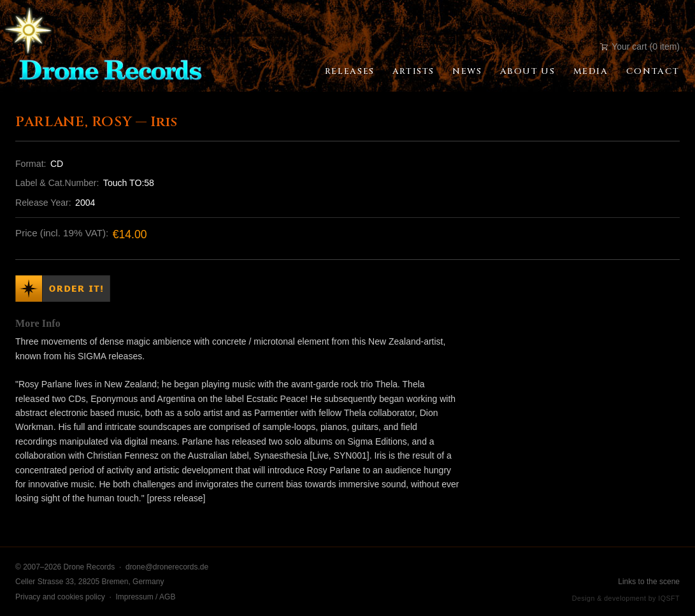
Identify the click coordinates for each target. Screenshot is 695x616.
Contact (653, 71)
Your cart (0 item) (640, 47)
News (467, 71)
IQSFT (669, 598)
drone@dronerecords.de (167, 567)
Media (591, 71)
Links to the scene (649, 582)
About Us (528, 71)
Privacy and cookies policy (60, 597)
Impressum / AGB (145, 597)
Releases (350, 71)
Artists (413, 71)
